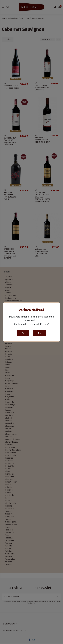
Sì (23, 333)
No (40, 333)
